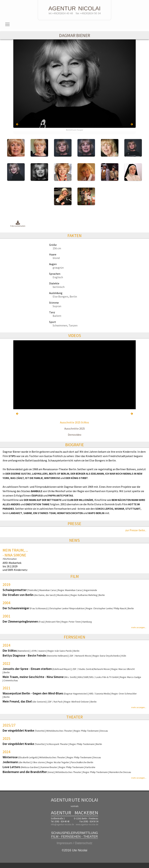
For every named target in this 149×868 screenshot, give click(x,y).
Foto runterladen (18, 224)
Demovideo (75, 435)
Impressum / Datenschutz (74, 843)
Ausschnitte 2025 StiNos (74, 422)
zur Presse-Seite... (136, 530)
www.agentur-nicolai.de (87, 824)
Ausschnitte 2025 (75, 428)
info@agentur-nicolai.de (62, 824)
